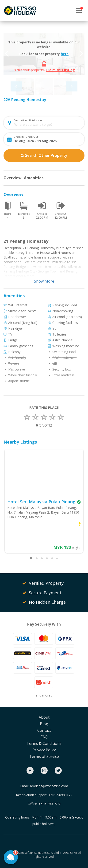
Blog (44, 724)
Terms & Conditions (44, 743)
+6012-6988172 (60, 795)
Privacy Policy (44, 750)
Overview (13, 178)
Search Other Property (44, 155)
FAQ (44, 737)
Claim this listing (61, 70)
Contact (44, 730)
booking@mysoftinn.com (49, 786)
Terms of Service (44, 756)
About (44, 717)
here (65, 54)
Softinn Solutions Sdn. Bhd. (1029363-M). (51, 853)
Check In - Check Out (26, 137)
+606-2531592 (50, 804)
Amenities (34, 178)
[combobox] (48, 124)
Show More (44, 281)
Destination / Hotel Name (28, 120)
